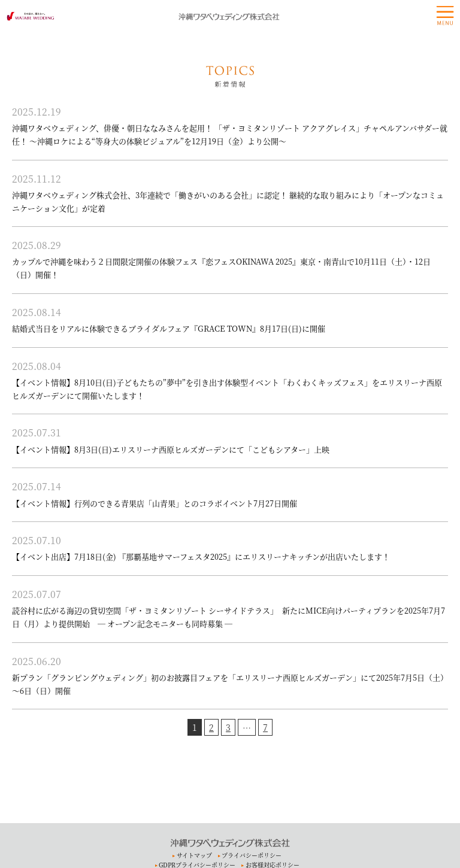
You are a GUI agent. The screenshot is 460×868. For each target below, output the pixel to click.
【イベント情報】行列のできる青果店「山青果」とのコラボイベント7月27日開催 (155, 503)
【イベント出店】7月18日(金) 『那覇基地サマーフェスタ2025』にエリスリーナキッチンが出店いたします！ (201, 556)
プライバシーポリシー (252, 855)
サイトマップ (194, 855)
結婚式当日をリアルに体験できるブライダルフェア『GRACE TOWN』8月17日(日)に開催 (169, 328)
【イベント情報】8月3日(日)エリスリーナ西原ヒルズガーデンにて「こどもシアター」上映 (171, 449)
